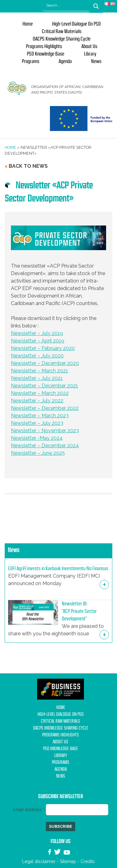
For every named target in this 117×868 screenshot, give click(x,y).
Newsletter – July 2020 (37, 356)
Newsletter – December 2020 (45, 363)
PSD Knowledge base (46, 54)
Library (90, 54)
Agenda (65, 61)
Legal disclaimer (39, 861)
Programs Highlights (44, 46)
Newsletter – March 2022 (40, 393)
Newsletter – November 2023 (45, 431)
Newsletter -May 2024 (37, 438)
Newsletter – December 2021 (44, 386)
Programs (31, 61)
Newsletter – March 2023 (40, 416)
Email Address (29, 810)
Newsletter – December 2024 (45, 446)
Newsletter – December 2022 (45, 408)
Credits (88, 861)
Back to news (28, 166)
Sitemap (68, 861)
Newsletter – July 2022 (37, 401)
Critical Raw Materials (62, 32)
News (96, 61)
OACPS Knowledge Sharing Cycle (62, 39)
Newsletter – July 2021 (37, 378)
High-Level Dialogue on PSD (76, 24)
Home (28, 24)
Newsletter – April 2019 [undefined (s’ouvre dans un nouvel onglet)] (38, 341)
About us (89, 46)
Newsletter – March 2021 (39, 371)
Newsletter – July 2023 (37, 423)
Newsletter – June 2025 (38, 453)
